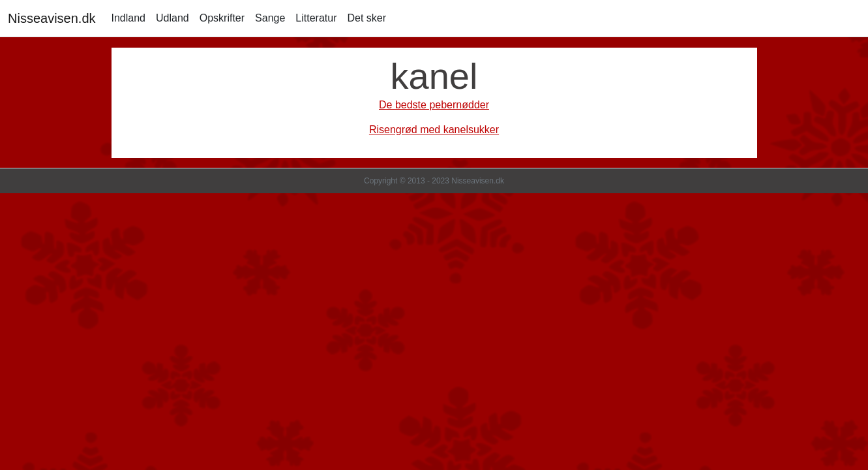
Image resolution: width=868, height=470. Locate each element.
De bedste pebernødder (434, 105)
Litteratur (316, 18)
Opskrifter (222, 18)
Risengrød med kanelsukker (434, 130)
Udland (172, 18)
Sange (270, 18)
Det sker (367, 18)
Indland (129, 18)
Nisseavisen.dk (52, 18)
